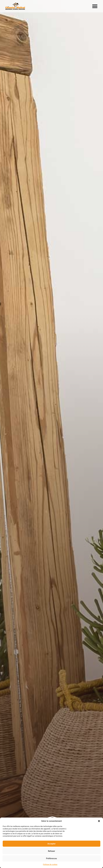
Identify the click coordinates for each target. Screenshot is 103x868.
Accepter (51, 844)
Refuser (51, 851)
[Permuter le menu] (95, 6)
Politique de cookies (50, 865)
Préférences (51, 858)
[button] (99, 821)
